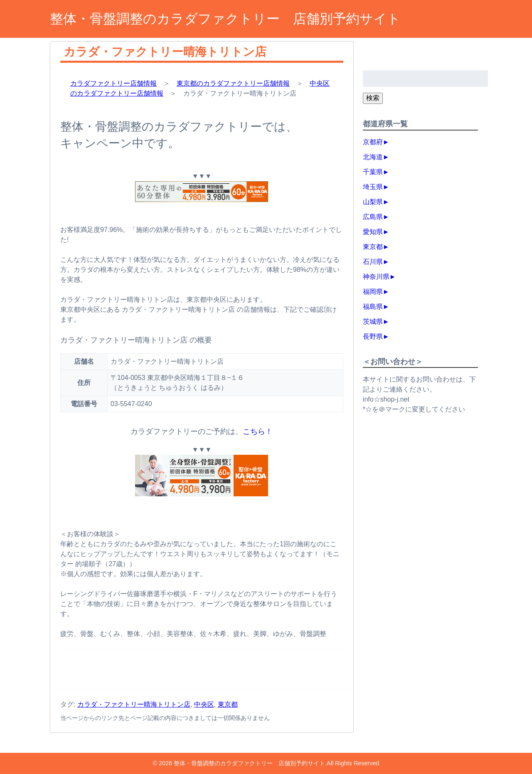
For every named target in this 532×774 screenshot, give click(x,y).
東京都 (228, 704)
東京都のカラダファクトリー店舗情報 (233, 83)
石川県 (373, 262)
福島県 (373, 307)
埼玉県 (373, 187)
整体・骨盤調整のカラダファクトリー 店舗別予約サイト (225, 19)
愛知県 (373, 232)
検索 (373, 98)
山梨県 (373, 202)
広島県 (373, 217)
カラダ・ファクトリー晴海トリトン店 (134, 704)
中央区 (204, 704)
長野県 (373, 336)
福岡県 (373, 292)
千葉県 (373, 172)
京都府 (373, 142)
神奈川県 (376, 277)
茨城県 (373, 322)
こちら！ (258, 431)
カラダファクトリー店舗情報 (113, 83)
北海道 (373, 157)
